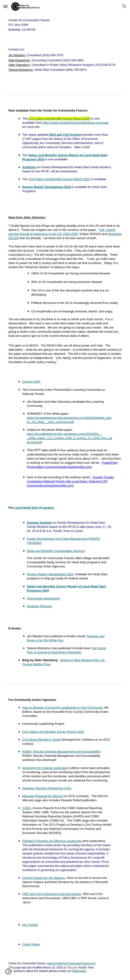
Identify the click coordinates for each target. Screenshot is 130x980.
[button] (6, 6)
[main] (65, 25)
